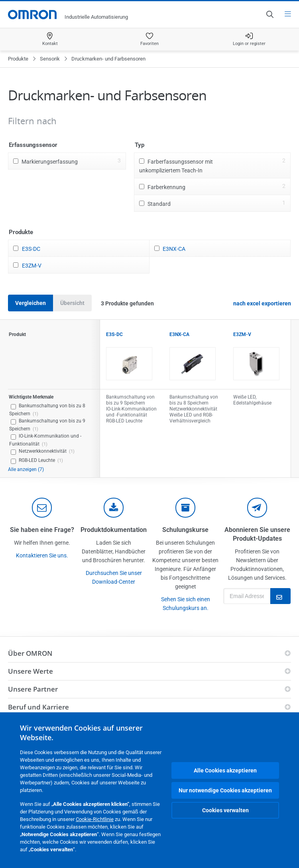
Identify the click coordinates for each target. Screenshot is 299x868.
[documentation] (114, 508)
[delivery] (185, 508)
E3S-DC (31, 249)
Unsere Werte (30, 671)
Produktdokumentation (114, 530)
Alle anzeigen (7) (26, 469)
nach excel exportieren (262, 303)
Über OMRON (30, 653)
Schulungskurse (185, 530)
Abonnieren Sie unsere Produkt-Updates (257, 534)
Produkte (18, 59)
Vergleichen (30, 303)
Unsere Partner (33, 689)
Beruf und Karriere (38, 707)
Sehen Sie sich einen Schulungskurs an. (186, 604)
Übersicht (72, 303)
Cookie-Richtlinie (95, 819)
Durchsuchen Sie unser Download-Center (114, 577)
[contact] (42, 508)
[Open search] (269, 14)
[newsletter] (257, 508)
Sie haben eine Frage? (42, 530)
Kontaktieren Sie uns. (42, 555)
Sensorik (50, 59)
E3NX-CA (174, 249)
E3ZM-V (32, 266)
